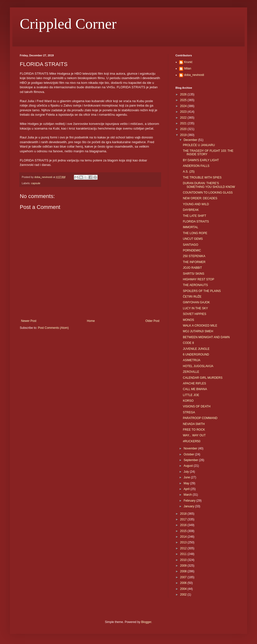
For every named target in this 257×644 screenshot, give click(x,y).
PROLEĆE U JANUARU (199, 145)
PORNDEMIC (192, 250)
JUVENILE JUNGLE (196, 349)
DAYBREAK (191, 210)
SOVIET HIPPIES (194, 314)
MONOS (188, 320)
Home (91, 321)
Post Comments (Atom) (53, 328)
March (188, 495)
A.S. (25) (189, 172)
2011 (184, 554)
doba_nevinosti (194, 75)
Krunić (188, 62)
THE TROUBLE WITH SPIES (202, 178)
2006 (184, 583)
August (189, 466)
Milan (188, 68)
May (187, 483)
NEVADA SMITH (194, 424)
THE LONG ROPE (195, 233)
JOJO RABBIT (192, 268)
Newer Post (29, 321)
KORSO (188, 401)
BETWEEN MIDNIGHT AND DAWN (206, 337)
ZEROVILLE (191, 372)
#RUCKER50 (192, 441)
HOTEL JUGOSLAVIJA (198, 366)
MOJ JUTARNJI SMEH (198, 331)
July (187, 472)
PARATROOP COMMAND (200, 418)
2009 (184, 566)
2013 (184, 542)
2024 (184, 106)
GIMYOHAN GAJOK (196, 302)
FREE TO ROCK (194, 430)
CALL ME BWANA (195, 389)
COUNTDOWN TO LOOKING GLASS (208, 193)
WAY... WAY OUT (194, 435)
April (187, 489)
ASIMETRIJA (192, 360)
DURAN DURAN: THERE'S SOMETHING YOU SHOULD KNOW (209, 185)
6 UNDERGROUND (196, 355)
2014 (184, 537)
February (190, 501)
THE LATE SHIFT (194, 216)
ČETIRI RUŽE (192, 297)
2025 (184, 100)
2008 (184, 571)
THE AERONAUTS (195, 285)
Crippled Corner (68, 24)
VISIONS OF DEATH (197, 406)
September (191, 460)
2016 (184, 525)
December (191, 140)
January (189, 506)
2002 (184, 595)
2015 (184, 531)
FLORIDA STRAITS (196, 222)
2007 (184, 577)
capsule (36, 183)
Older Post (152, 321)
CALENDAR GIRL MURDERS (203, 378)
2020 (184, 129)
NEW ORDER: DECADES (200, 198)
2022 (184, 118)
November (191, 448)
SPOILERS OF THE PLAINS (202, 291)
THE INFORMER (194, 262)
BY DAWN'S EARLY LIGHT (201, 160)
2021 (184, 123)
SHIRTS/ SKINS (193, 274)
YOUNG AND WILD (196, 204)
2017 (184, 519)
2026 (184, 94)
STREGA (189, 412)
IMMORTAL (191, 227)
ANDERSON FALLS (196, 166)
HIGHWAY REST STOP (199, 279)
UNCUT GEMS (193, 239)
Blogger (146, 622)
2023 (184, 112)
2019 (184, 135)
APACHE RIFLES (194, 383)
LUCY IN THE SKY (195, 308)
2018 (184, 514)
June (187, 477)
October (189, 454)
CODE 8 (188, 343)
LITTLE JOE (191, 395)
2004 (184, 589)
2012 (184, 548)
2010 (184, 560)
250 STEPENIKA (194, 256)
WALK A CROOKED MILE (200, 326)
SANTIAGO (191, 245)
